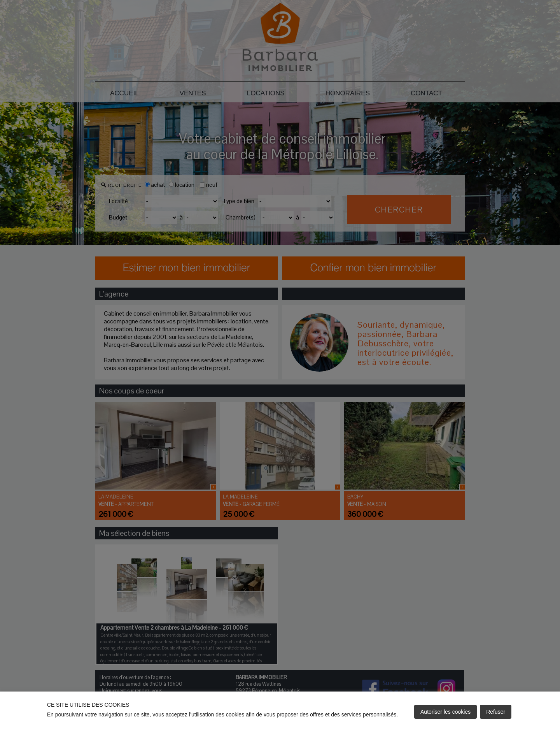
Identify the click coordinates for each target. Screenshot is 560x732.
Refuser (496, 712)
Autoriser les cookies (445, 712)
